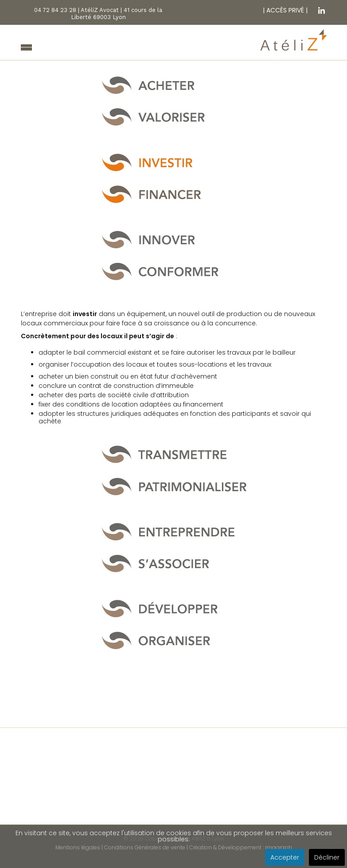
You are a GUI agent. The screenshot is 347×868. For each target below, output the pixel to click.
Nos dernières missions (173, 815)
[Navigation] (26, 48)
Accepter (285, 857)
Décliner (327, 857)
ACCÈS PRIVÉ (284, 10)
